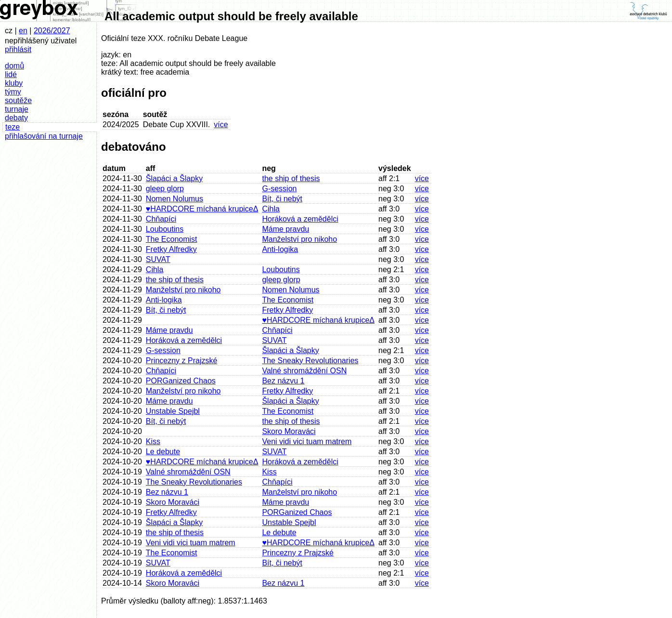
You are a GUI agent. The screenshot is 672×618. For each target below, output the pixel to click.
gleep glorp (165, 189)
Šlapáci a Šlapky (174, 178)
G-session (279, 189)
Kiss (153, 441)
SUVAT (158, 259)
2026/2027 (52, 31)
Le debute (163, 452)
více (221, 125)
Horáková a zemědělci (300, 219)
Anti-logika (280, 249)
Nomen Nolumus (174, 199)
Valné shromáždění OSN (304, 371)
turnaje (17, 109)
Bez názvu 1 (283, 381)
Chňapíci (161, 219)
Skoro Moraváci (289, 431)
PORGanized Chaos (181, 381)
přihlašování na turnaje (44, 136)
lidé (11, 74)
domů (14, 66)
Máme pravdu (285, 229)
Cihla (271, 209)
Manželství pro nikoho (299, 239)
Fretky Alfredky (171, 249)
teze (13, 127)
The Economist (172, 239)
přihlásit (18, 49)
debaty (16, 118)
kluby (14, 83)
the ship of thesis (291, 178)
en (23, 31)
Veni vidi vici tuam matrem (307, 441)
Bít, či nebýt (282, 199)
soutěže (18, 100)
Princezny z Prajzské (182, 361)
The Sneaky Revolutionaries (310, 361)
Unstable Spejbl (173, 411)
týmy (13, 92)
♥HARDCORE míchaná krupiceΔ (202, 209)
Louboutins (165, 229)
